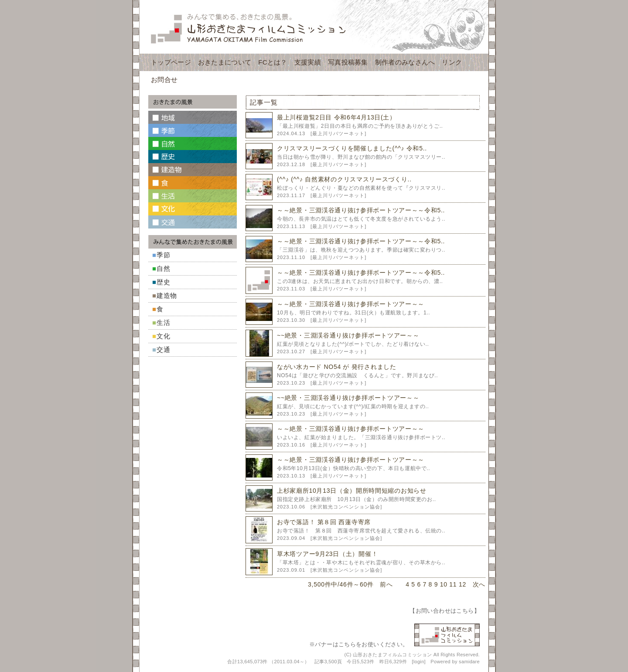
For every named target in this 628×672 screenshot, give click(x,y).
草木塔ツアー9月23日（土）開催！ (327, 554)
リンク (452, 62)
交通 (164, 350)
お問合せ (164, 80)
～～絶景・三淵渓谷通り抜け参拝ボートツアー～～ (351, 304)
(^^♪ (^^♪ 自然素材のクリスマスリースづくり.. (344, 179)
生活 (164, 322)
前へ (386, 584)
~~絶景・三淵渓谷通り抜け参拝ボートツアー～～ (348, 335)
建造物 (167, 295)
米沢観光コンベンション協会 (346, 507)
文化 (164, 336)
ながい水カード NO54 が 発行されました (337, 367)
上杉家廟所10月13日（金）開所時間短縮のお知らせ (352, 491)
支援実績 (308, 62)
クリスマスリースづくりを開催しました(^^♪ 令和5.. (352, 148)
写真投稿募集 (348, 62)
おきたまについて (225, 62)
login (419, 662)
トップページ (171, 62)
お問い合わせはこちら (445, 611)
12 (462, 584)
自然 (164, 268)
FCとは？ (273, 62)
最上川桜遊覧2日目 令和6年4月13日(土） (336, 117)
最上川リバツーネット (338, 133)
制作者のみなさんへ (405, 62)
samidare (469, 662)
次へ (479, 584)
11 (453, 584)
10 (444, 584)
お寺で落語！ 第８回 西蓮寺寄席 (324, 522)
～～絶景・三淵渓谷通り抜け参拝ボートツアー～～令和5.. (361, 210)
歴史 (164, 282)
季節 (164, 255)
